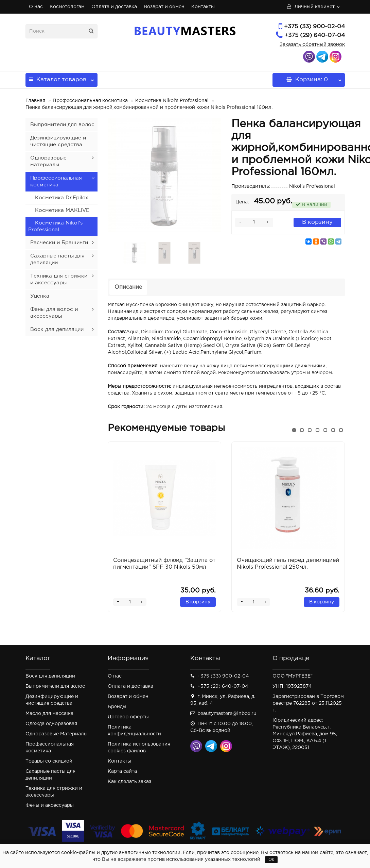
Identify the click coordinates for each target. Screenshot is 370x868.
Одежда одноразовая (51, 724)
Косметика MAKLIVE (62, 210)
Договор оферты (128, 717)
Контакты (203, 7)
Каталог (62, 78)
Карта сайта (122, 771)
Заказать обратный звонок (312, 45)
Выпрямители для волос (62, 125)
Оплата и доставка (114, 7)
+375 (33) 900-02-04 (314, 27)
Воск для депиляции (57, 329)
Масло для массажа (49, 714)
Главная (35, 101)
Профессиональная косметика (90, 101)
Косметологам (67, 7)
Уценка (40, 296)
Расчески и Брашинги (59, 243)
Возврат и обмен (164, 7)
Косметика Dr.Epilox (62, 198)
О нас (36, 7)
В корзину (317, 222)
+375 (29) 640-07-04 (315, 36)
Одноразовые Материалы (57, 734)
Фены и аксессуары (50, 805)
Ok (271, 860)
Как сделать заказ (129, 782)
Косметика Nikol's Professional (172, 101)
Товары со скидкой (49, 761)
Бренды (117, 707)
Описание (128, 287)
